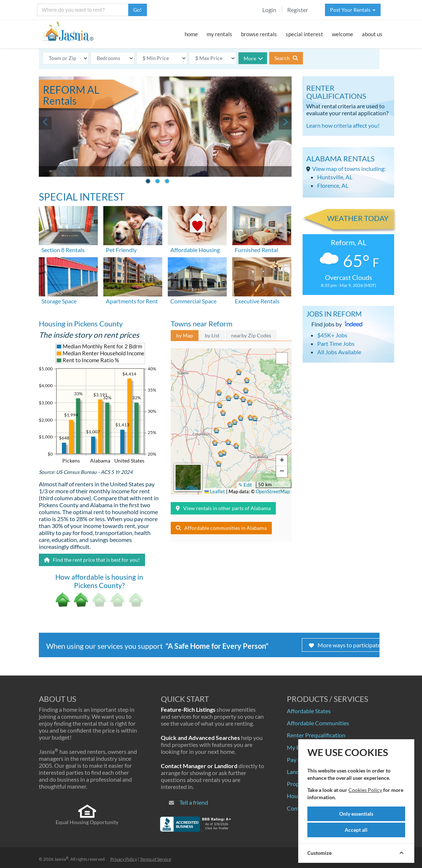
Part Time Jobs (336, 343)
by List (212, 335)
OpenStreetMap (273, 491)
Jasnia (61, 859)
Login (269, 10)
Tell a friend (194, 802)
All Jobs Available (339, 352)
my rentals (219, 34)
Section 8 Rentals (63, 250)
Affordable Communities (318, 723)
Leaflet (215, 491)
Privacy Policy (124, 859)
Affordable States (309, 711)
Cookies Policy (365, 790)
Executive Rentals (257, 301)
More (253, 58)
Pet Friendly (121, 250)
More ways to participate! (346, 645)
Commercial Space (193, 301)
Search (286, 58)
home (191, 34)
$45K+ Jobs (332, 335)
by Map (185, 335)
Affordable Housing (195, 250)
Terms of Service (156, 859)
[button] (229, 382)
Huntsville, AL (335, 177)
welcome (343, 34)
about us (372, 34)
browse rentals (259, 34)
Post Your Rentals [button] (353, 10)
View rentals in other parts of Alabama (223, 508)
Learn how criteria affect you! (343, 125)
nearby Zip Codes (251, 335)
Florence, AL (333, 185)
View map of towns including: (349, 169)
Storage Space (59, 301)
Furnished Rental (256, 250)
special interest (304, 34)
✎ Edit (245, 485)
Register (298, 10)
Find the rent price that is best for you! (92, 560)
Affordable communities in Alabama (221, 528)
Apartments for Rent (132, 301)
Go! (138, 10)
